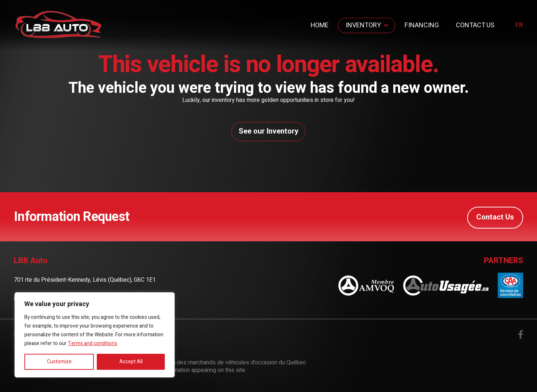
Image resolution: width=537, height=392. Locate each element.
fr (519, 25)
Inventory (363, 25)
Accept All (131, 362)
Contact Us (475, 25)
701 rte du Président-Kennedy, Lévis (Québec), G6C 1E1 (85, 282)
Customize (59, 362)
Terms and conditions (93, 343)
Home (320, 25)
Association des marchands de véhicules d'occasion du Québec (226, 364)
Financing (422, 25)
